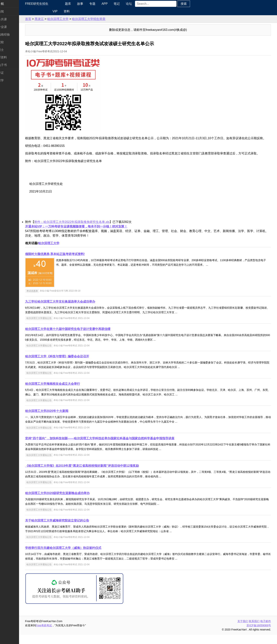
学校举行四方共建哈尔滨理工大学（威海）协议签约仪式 (75, 557)
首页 (40, 19)
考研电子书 (11, 65)
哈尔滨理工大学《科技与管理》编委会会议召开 (69, 365)
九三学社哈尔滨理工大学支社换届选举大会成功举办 (72, 311)
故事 (90, 4)
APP (114, 4)
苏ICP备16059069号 (259, 634)
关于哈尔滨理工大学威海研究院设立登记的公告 (69, 530)
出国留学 (9, 80)
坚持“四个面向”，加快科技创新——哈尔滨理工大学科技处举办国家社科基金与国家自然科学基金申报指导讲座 (111, 447)
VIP (64, 11)
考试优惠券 (44, 300)
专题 (102, 4)
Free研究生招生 (48, 4)
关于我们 (243, 630)
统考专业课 (11, 27)
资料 (76, 11)
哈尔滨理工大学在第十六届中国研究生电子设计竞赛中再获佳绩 (79, 338)
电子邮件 (266, 630)
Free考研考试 (55, 634)
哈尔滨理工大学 (69, 19)
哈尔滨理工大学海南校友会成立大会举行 (64, 393)
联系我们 (254, 630)
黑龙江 (51, 19)
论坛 (139, 4)
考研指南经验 (12, 35)
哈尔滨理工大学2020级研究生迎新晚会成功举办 (69, 502)
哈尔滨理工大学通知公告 (50, 327)
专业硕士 (9, 50)
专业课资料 (11, 57)
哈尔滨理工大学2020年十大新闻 (58, 420)
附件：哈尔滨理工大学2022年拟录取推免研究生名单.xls (83, 231)
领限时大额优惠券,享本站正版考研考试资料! (66, 263)
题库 (78, 4)
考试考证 (9, 73)
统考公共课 (11, 19)
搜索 (193, 4)
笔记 (126, 4)
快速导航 (9, 4)
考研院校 (9, 42)
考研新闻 (9, 12)
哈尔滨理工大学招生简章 (100, 19)
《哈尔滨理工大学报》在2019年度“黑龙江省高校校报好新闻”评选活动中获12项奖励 (93, 475)
